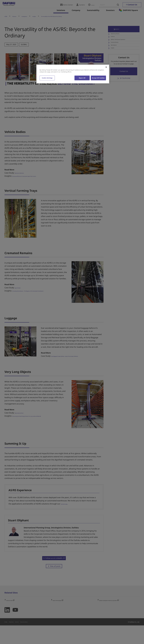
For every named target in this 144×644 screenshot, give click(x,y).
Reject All (81, 78)
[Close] (106, 67)
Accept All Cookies (98, 78)
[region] (73, 74)
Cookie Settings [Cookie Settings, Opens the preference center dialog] (47, 78)
